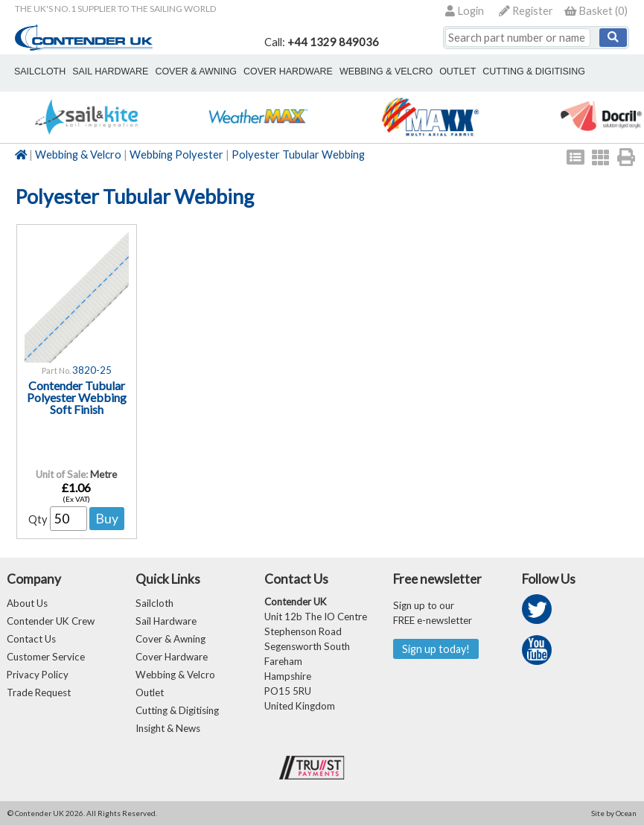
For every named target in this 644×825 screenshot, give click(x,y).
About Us (27, 603)
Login (465, 11)
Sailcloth (154, 603)
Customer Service (46, 657)
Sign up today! (436, 649)
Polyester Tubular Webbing (298, 155)
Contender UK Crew (51, 621)
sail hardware (110, 71)
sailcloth (40, 71)
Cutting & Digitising (534, 71)
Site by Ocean (614, 813)
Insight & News (168, 728)
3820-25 (92, 370)
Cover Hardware (172, 657)
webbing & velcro (386, 71)
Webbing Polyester (176, 155)
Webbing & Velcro (78, 155)
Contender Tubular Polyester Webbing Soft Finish (77, 397)
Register (526, 11)
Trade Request (39, 692)
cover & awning (196, 71)
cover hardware (288, 71)
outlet (458, 71)
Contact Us (31, 639)
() (596, 11)
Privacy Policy (38, 675)
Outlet (150, 692)
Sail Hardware (166, 621)
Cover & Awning (170, 639)
